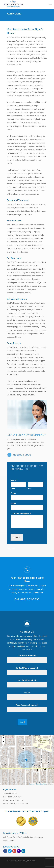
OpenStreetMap (41, 784)
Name (14, 480)
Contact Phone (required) (27, 671)
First (13, 488)
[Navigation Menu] (50, 4)
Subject (27, 696)
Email (14, 503)
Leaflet (31, 784)
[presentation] (27, 540)
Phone (14, 493)
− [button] (3, 742)
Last (30, 488)
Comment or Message (21, 513)
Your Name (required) (27, 659)
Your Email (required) (27, 683)
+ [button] (3, 738)
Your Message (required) (27, 708)
